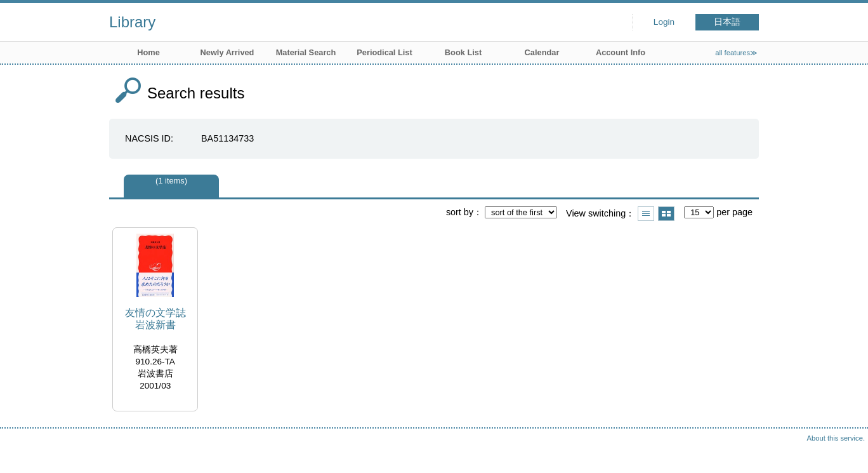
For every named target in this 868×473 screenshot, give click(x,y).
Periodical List (384, 52)
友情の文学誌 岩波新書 (155, 319)
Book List (463, 52)
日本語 (727, 22)
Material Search (306, 52)
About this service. (836, 438)
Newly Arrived (227, 52)
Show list (646, 214)
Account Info (621, 52)
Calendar (542, 52)
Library (132, 22)
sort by (460, 212)
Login (664, 22)
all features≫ (736, 53)
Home (148, 52)
